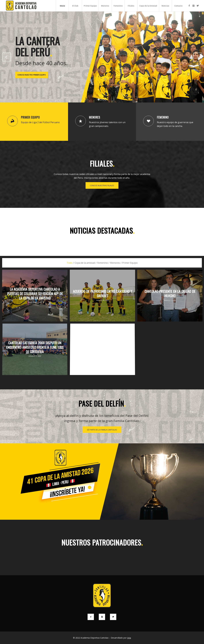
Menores (95, 117)
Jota (129, 638)
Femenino (163, 117)
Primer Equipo (30, 117)
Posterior (198, 57)
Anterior (6, 57)
